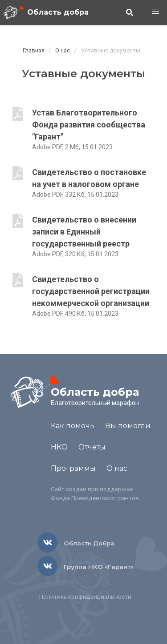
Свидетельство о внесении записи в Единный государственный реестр (84, 232)
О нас (63, 50)
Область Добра (89, 543)
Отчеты (92, 447)
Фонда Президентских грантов (95, 498)
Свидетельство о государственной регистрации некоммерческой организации (91, 291)
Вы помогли (128, 426)
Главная (34, 50)
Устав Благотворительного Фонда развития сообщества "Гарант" (89, 125)
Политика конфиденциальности (85, 596)
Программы (73, 468)
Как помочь (73, 426)
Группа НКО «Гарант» (99, 567)
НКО (59, 447)
